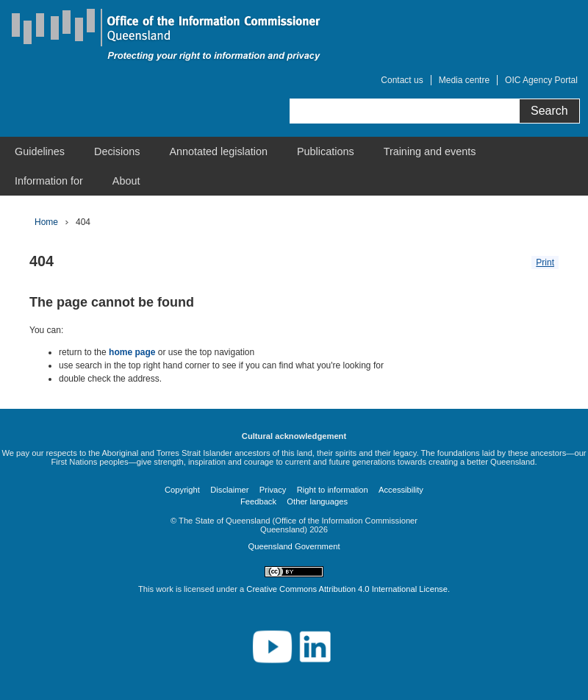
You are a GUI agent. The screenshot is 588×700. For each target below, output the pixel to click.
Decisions (117, 151)
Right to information (333, 490)
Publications (326, 151)
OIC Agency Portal (541, 80)
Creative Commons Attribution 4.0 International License (347, 589)
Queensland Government (294, 546)
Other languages (317, 501)
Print (545, 262)
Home (46, 222)
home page (132, 352)
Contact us (402, 80)
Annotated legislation (218, 151)
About (126, 181)
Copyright (182, 490)
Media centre (464, 80)
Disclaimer (229, 490)
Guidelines (40, 151)
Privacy (273, 490)
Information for (49, 181)
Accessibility (401, 490)
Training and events (430, 151)
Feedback (258, 501)
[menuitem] (40, 151)
